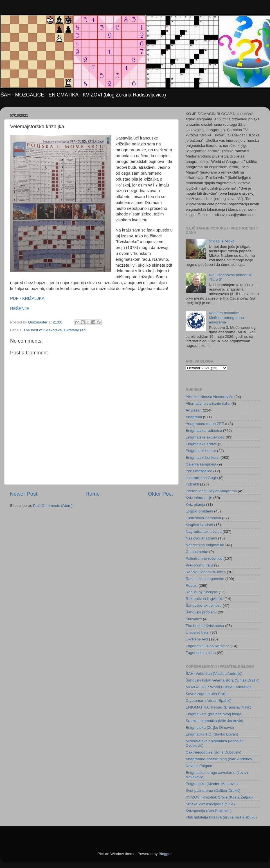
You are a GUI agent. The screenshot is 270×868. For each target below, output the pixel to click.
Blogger (165, 854)
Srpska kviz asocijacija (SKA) (210, 804)
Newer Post (24, 494)
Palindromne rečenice (204, 558)
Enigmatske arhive (201, 444)
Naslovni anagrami (201, 538)
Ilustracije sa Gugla (202, 478)
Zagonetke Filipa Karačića (208, 646)
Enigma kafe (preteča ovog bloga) (214, 714)
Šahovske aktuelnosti (204, 605)
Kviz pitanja (195, 504)
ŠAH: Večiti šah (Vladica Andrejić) (214, 674)
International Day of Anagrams (211, 491)
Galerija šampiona (201, 464)
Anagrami (194, 417)
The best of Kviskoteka (43, 330)
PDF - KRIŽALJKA (27, 298)
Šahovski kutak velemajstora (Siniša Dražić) (223, 680)
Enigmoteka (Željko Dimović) (210, 728)
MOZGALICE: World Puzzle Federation (219, 687)
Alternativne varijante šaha (208, 403)
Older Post (160, 494)
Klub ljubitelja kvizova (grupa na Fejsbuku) (221, 817)
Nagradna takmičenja (204, 531)
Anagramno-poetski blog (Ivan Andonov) (220, 759)
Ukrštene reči (75, 330)
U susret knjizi (197, 632)
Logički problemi (199, 511)
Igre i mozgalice (199, 471)
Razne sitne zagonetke (205, 579)
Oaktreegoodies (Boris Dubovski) (213, 752)
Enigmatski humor (201, 451)
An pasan (194, 410)
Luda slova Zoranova (203, 518)
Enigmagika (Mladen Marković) (212, 784)
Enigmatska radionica (204, 430)
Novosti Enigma (199, 766)
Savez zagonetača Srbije (207, 694)
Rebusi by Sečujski (202, 592)
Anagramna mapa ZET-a (206, 424)
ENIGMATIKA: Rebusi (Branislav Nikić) (218, 707)
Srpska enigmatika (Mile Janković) (214, 721)
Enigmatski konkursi (202, 457)
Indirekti (192, 484)
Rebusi (192, 585)
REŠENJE (20, 309)
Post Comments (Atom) (53, 506)
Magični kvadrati (199, 525)
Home (93, 494)
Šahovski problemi (201, 612)
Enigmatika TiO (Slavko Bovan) (212, 734)
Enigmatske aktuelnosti (205, 437)
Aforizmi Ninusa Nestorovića (210, 397)
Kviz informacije (199, 498)
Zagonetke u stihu (201, 653)
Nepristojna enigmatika (205, 545)
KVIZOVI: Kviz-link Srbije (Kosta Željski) (219, 797)
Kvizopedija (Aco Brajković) (209, 811)
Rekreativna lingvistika (204, 599)
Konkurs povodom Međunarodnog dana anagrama (226, 317)
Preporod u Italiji (199, 565)
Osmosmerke (197, 552)
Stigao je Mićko (222, 241)
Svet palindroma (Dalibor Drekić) (213, 791)
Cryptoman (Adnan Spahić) (209, 701)
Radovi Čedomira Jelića (206, 572)
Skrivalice (194, 619)
